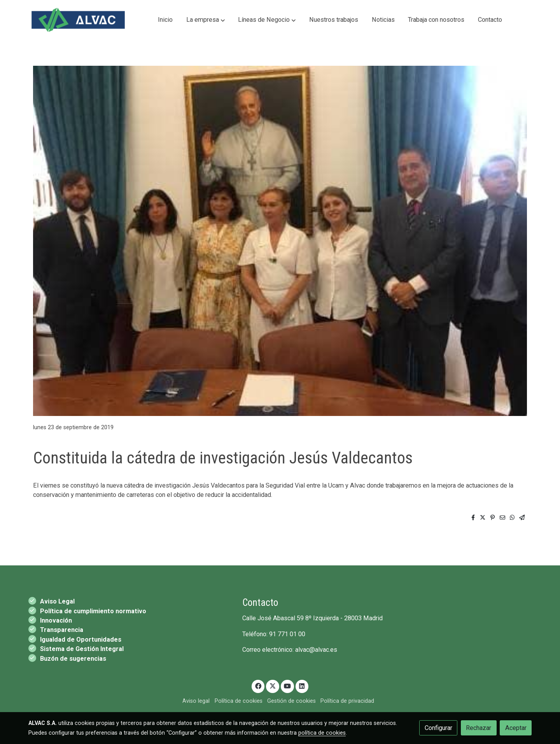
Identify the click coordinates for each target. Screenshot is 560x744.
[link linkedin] (302, 686)
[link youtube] (288, 686)
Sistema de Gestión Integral (82, 649)
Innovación (56, 620)
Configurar (438, 728)
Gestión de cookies (291, 701)
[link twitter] (273, 686)
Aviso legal (196, 701)
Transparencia (62, 630)
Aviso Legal (57, 601)
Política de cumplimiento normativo (93, 611)
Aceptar (516, 728)
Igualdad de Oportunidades (81, 640)
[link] (78, 20)
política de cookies (322, 733)
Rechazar (479, 728)
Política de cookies (239, 701)
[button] (206, 20)
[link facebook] (258, 686)
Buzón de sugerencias (73, 659)
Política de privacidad (347, 701)
